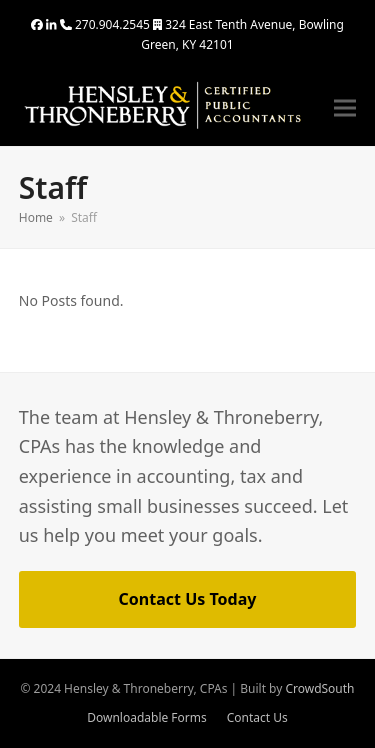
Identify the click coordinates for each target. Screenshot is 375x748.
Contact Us (257, 717)
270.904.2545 (112, 24)
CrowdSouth (319, 688)
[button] (345, 108)
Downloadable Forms (146, 717)
